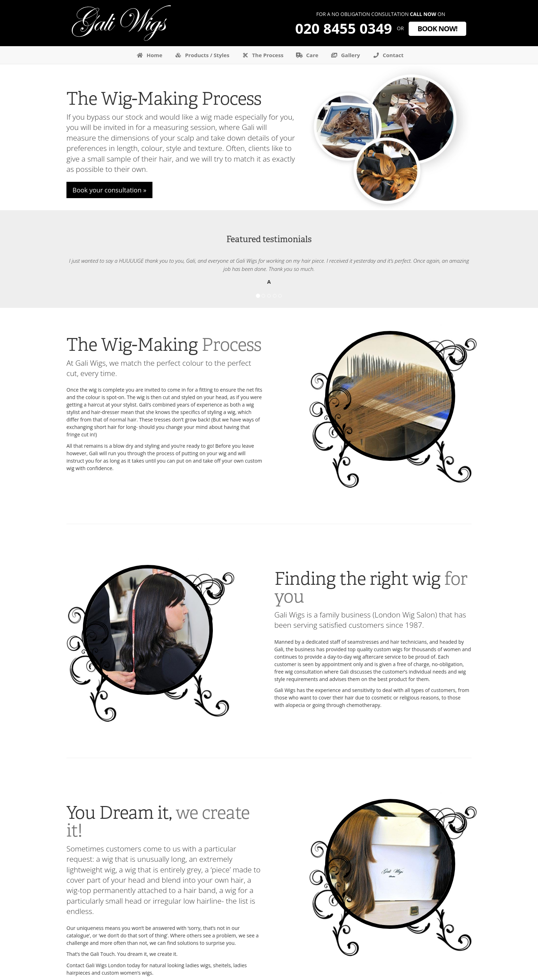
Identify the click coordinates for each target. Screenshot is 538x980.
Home (149, 55)
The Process (262, 55)
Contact (387, 55)
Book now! (437, 29)
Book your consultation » (109, 190)
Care (306, 55)
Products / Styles (201, 55)
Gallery (345, 55)
